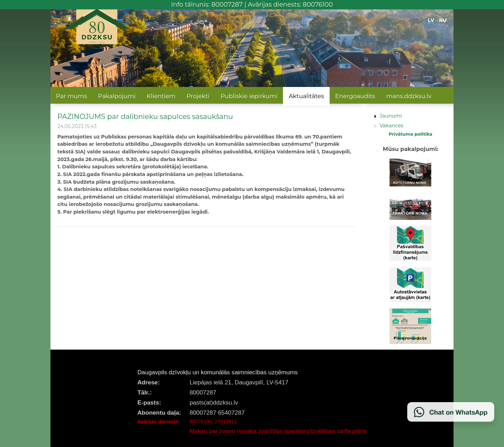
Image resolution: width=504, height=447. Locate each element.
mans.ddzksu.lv (409, 96)
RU (443, 20)
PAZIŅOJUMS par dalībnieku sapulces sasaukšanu (145, 116)
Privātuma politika (411, 134)
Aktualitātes (306, 96)
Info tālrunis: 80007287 (207, 5)
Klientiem (161, 96)
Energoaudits (355, 96)
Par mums (72, 96)
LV (431, 20)
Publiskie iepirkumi (249, 96)
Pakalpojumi (117, 96)
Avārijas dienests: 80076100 (290, 5)
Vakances (392, 126)
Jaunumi (391, 116)
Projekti (198, 96)
